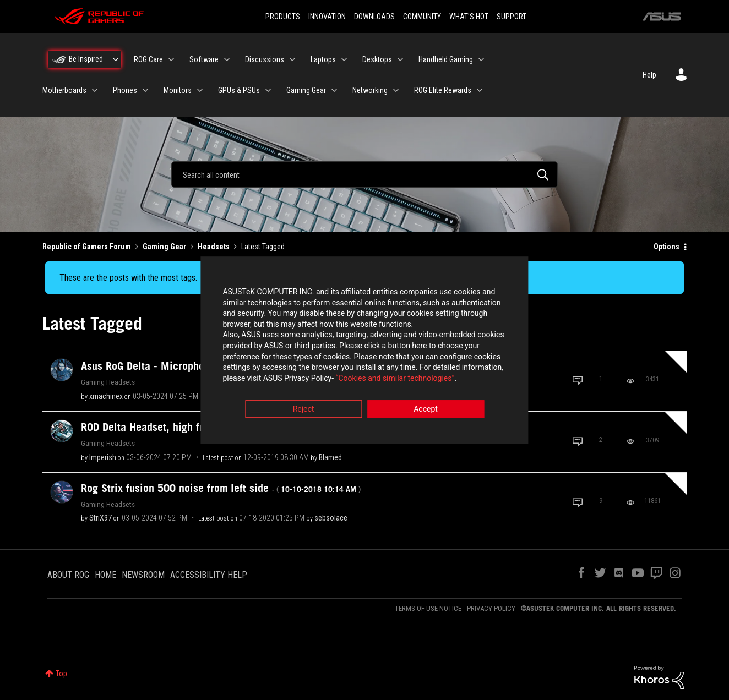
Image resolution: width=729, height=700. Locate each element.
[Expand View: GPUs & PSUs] (268, 90)
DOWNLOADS (374, 17)
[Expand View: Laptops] (344, 59)
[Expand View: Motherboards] (95, 90)
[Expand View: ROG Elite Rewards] (480, 90)
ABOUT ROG (68, 575)
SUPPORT (512, 17)
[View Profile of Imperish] (103, 457)
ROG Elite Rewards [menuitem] (443, 90)
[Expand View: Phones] (145, 90)
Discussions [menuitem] (265, 59)
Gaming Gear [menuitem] (306, 90)
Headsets (214, 247)
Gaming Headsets (108, 382)
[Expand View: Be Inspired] (116, 59)
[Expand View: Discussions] (292, 59)
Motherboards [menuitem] (64, 90)
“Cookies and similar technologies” (292, 380)
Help (649, 75)
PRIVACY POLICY (491, 608)
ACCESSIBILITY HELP (209, 575)
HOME (105, 575)
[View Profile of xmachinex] (106, 396)
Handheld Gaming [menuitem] (446, 59)
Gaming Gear (164, 247)
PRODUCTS (283, 17)
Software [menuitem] (204, 59)
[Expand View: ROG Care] (171, 59)
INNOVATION (327, 17)
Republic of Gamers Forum (87, 247)
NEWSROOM (143, 575)
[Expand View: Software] (227, 59)
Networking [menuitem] (370, 90)
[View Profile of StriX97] (100, 518)
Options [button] (667, 247)
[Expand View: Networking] (396, 90)
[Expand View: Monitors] (200, 90)
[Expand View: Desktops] (400, 59)
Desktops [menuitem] (377, 59)
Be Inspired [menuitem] (86, 59)
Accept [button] (426, 411)
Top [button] (61, 674)
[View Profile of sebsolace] (331, 518)
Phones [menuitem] (125, 90)
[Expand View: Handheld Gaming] (481, 59)
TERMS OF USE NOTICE (428, 608)
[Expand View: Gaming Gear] (334, 90)
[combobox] (364, 174)
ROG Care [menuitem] (148, 59)
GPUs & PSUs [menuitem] (239, 90)
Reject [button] (304, 411)
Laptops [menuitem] (323, 59)
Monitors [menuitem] (178, 90)
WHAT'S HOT (469, 17)
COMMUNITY (422, 17)
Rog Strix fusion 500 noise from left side (221, 488)
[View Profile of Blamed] (330, 457)
